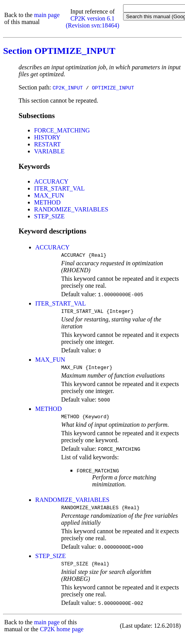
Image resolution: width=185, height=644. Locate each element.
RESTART (47, 144)
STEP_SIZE (49, 216)
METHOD (47, 202)
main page (47, 15)
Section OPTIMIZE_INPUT (59, 51)
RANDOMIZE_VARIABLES (71, 209)
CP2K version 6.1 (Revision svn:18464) (92, 22)
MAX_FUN (49, 195)
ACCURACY (51, 181)
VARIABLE (49, 151)
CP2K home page (62, 636)
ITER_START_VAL (59, 188)
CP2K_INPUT (68, 88)
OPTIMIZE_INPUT (113, 88)
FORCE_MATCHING (62, 130)
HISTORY (47, 137)
